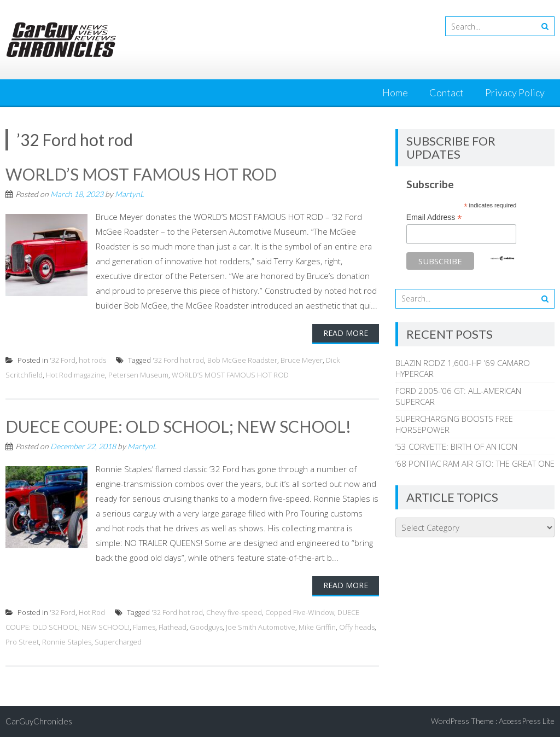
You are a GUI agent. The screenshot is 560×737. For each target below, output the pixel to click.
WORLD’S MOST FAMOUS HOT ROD (141, 174)
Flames (144, 627)
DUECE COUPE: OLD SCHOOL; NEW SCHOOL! (178, 426)
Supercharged (118, 642)
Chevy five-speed (234, 612)
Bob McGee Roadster (242, 360)
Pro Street (22, 642)
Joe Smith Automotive (261, 627)
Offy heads (357, 627)
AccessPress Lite (527, 721)
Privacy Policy (515, 92)
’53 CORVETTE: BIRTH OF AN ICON (456, 446)
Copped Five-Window (300, 612)
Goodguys (206, 627)
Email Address (434, 217)
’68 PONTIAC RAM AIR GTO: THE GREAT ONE (475, 463)
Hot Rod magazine (75, 375)
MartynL (129, 194)
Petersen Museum (138, 375)
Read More (346, 333)
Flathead (173, 627)
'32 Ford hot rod (178, 360)
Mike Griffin (317, 627)
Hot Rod (92, 612)
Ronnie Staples (67, 642)
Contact (447, 92)
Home (395, 92)
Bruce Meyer (302, 360)
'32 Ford (63, 360)
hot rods (92, 360)
